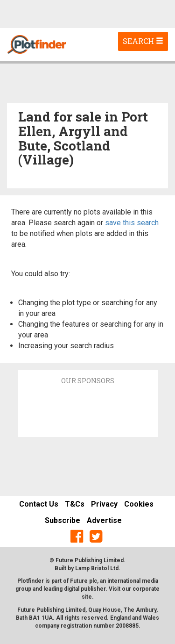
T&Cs (75, 504)
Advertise (104, 520)
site (87, 597)
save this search (132, 223)
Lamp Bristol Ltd (97, 568)
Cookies (139, 504)
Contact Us (39, 504)
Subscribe (63, 520)
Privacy (104, 504)
